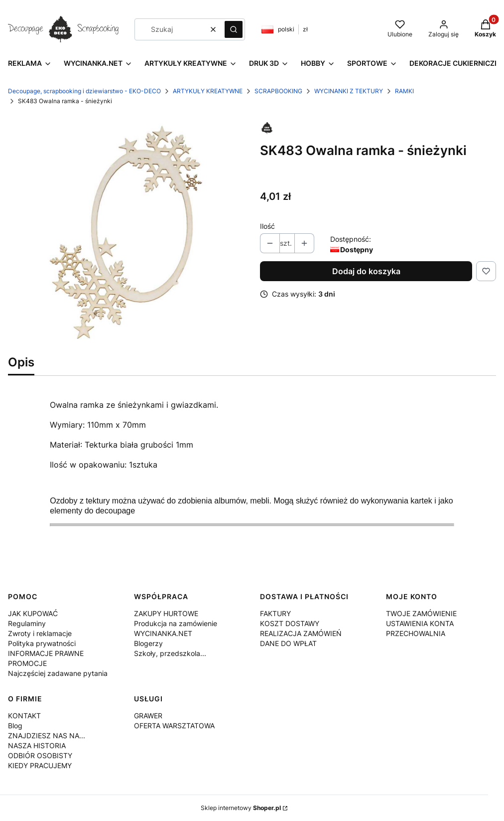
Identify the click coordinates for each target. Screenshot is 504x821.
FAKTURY (275, 613)
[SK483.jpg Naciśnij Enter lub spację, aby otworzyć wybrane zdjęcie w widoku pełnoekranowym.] (126, 232)
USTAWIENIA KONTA (420, 623)
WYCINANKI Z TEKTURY (349, 91)
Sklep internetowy (241, 808)
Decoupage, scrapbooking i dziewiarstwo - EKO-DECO (84, 91)
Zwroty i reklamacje (40, 633)
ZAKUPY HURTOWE (166, 613)
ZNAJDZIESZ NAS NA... (47, 736)
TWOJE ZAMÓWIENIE (421, 613)
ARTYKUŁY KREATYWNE (208, 91)
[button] (234, 29)
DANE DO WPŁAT (288, 643)
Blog (15, 726)
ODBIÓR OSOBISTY (40, 755)
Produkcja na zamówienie (176, 623)
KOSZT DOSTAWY (290, 623)
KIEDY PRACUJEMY (40, 765)
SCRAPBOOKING (278, 91)
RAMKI (404, 91)
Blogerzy (148, 643)
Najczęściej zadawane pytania (58, 673)
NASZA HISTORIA (37, 745)
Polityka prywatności (42, 643)
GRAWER (148, 716)
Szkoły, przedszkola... (170, 653)
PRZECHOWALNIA (416, 633)
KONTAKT (24, 716)
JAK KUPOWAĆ (33, 613)
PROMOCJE (27, 663)
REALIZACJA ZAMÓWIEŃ (301, 633)
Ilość (267, 226)
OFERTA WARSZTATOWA (174, 726)
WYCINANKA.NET (163, 633)
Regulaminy (27, 623)
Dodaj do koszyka (366, 271)
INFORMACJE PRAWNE (46, 653)
